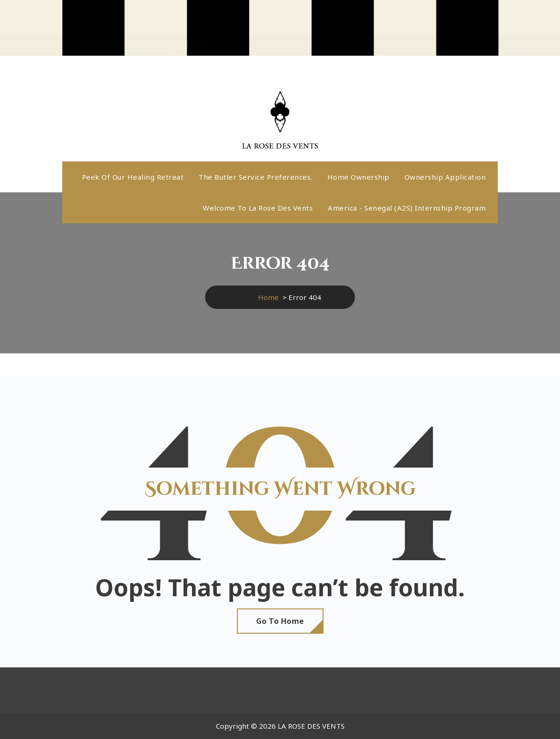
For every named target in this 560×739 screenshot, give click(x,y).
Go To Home (280, 621)
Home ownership (358, 177)
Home (268, 297)
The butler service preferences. (255, 177)
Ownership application (445, 177)
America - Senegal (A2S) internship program (407, 208)
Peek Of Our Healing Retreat (133, 177)
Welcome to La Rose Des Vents (258, 208)
